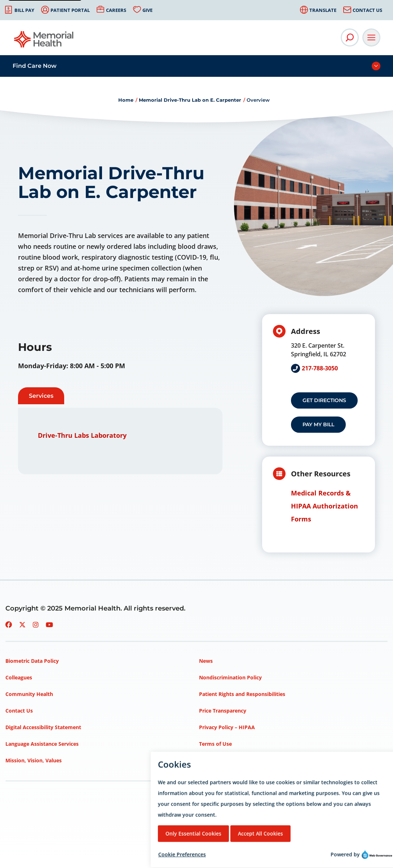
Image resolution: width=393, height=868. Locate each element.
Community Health (29, 694)
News (206, 661)
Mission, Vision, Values (34, 760)
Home (126, 100)
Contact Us (367, 10)
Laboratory (109, 435)
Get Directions (324, 400)
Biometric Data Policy (32, 661)
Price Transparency (223, 711)
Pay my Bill (318, 424)
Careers (116, 10)
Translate (323, 10)
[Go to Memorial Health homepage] (44, 42)
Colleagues (19, 677)
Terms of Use (215, 744)
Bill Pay (24, 10)
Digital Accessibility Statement (43, 727)
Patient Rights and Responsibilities (242, 694)
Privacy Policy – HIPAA (227, 727)
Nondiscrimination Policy (230, 677)
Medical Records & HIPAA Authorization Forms (324, 506)
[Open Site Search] (350, 38)
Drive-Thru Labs (63, 435)
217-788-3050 (320, 368)
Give (147, 10)
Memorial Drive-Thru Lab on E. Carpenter (190, 100)
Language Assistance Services (42, 744)
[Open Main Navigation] (371, 38)
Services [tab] (41, 396)
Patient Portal (70, 10)
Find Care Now (35, 66)
